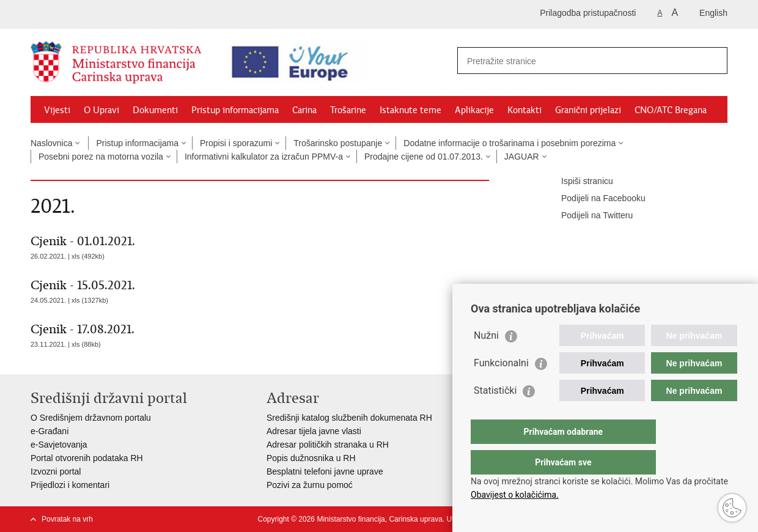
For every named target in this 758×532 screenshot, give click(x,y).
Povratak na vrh (67, 519)
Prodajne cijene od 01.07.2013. (424, 157)
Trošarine (348, 110)
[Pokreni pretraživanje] (713, 61)
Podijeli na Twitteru (588, 216)
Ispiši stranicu (579, 182)
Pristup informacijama (235, 110)
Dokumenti (155, 110)
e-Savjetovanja (59, 445)
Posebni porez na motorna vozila (101, 157)
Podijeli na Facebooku (595, 199)
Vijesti (57, 110)
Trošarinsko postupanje (338, 143)
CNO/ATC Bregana (671, 110)
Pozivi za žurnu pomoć (310, 485)
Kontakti (524, 110)
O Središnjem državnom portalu (91, 418)
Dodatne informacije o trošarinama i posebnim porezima (510, 143)
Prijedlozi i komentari (70, 485)
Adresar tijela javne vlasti (314, 431)
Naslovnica (51, 143)
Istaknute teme (410, 110)
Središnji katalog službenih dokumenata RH (349, 418)
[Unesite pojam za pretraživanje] (572, 61)
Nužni (486, 360)
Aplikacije (474, 110)
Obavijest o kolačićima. (515, 495)
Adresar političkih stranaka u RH (328, 445)
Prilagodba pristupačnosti (588, 13)
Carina (304, 110)
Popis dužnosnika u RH (311, 458)
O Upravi (101, 110)
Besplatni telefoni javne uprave (325, 471)
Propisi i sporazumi (236, 143)
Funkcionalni (501, 387)
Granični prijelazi (588, 110)
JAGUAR (522, 157)
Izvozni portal (56, 471)
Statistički (495, 415)
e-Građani (50, 431)
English (713, 13)
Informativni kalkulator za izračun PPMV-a (264, 157)
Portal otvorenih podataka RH (87, 458)
